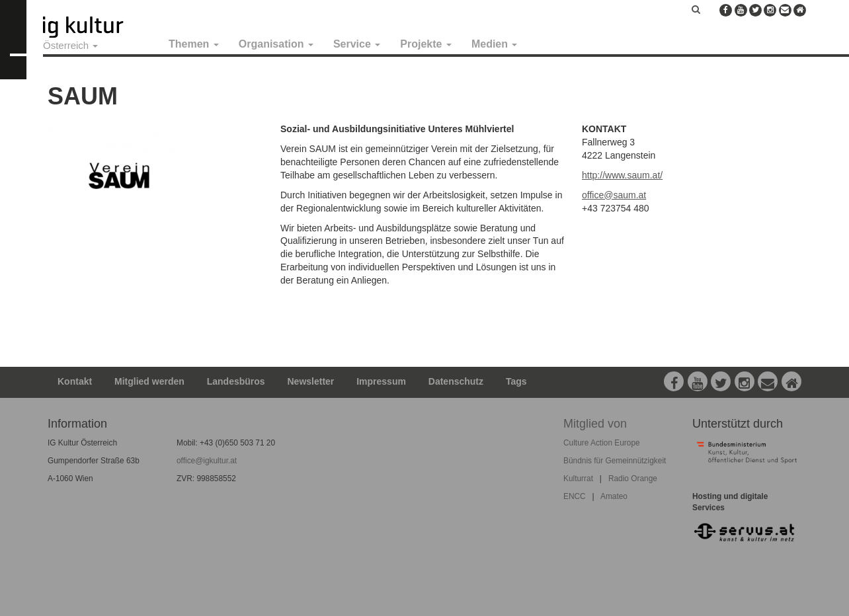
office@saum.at (614, 195)
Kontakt (75, 381)
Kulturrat (578, 479)
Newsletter (311, 381)
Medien (495, 44)
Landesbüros (236, 381)
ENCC (575, 496)
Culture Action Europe (602, 443)
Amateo (614, 496)
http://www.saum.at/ (622, 175)
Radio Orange (633, 479)
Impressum (381, 381)
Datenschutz (456, 381)
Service (357, 44)
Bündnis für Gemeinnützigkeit (615, 461)
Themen (194, 44)
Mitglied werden (149, 381)
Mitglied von (595, 424)
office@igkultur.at (207, 461)
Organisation (276, 44)
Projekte (426, 44)
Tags (516, 381)
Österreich (70, 45)
